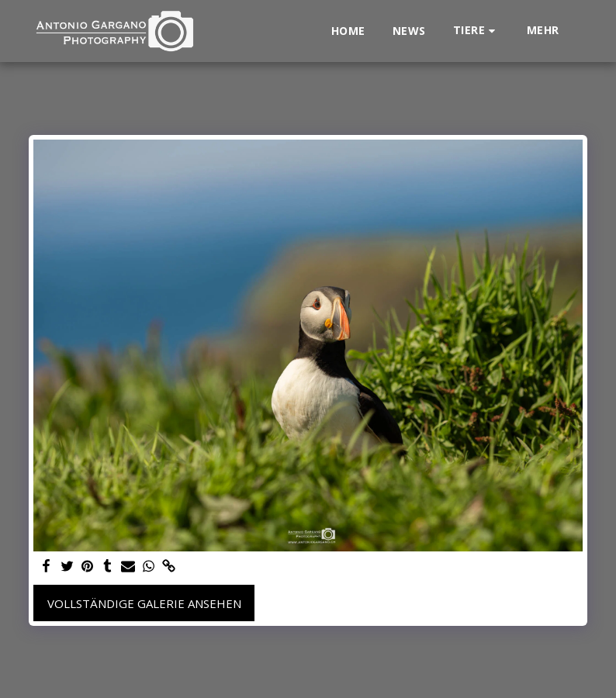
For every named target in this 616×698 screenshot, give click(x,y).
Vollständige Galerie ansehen (144, 603)
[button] (476, 31)
